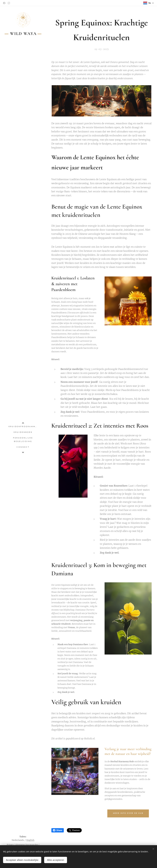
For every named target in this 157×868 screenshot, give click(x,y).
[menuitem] (23, 427)
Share (58, 830)
